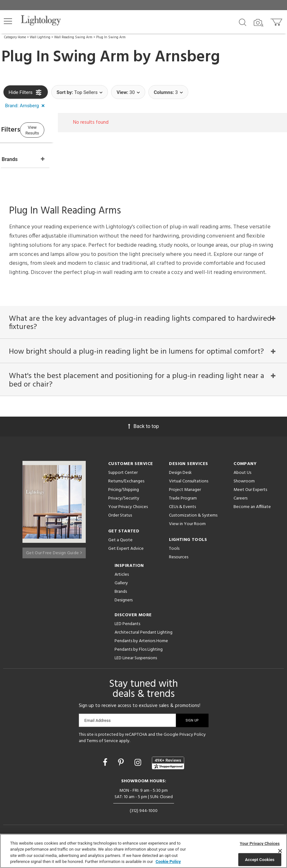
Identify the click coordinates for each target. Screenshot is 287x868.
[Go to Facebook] (106, 762)
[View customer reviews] (168, 762)
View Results (55, 129)
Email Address (98, 719)
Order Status (120, 515)
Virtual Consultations (189, 480)
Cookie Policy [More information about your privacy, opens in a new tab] (168, 862)
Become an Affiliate (252, 506)
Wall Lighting (40, 37)
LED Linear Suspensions (136, 657)
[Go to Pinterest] (122, 762)
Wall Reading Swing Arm (73, 37)
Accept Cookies (260, 859)
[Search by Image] (259, 23)
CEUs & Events (182, 506)
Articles (122, 574)
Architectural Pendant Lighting (143, 632)
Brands (121, 591)
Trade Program (183, 497)
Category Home (15, 37)
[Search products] (243, 22)
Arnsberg (187, 57)
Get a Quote (120, 539)
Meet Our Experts (250, 489)
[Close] (280, 851)
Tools (174, 548)
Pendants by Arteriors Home (141, 640)
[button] (8, 21)
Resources (179, 556)
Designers (124, 599)
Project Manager (185, 489)
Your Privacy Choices (128, 506)
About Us (242, 472)
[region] (143, 851)
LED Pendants (127, 623)
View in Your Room (187, 523)
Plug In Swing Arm (111, 37)
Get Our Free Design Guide (54, 549)
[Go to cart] (277, 21)
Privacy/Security (124, 497)
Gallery (121, 582)
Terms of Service (102, 740)
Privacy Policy (193, 734)
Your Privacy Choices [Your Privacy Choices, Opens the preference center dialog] (260, 843)
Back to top (143, 425)
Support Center (123, 472)
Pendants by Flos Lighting (139, 649)
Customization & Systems (193, 515)
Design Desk (180, 472)
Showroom (244, 480)
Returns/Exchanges (126, 480)
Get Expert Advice (126, 548)
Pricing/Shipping (124, 489)
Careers (240, 497)
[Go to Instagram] (139, 762)
